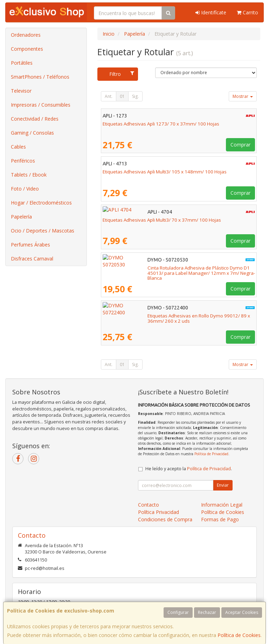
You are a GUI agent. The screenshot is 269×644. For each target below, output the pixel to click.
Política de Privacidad (211, 454)
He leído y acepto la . (189, 469)
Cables (18, 147)
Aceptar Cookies (242, 612)
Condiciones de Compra (165, 519)
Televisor (21, 91)
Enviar (223, 485)
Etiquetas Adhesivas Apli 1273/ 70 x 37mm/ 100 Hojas (161, 124)
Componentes (27, 49)
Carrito (247, 12)
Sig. (135, 96)
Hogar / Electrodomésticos (41, 203)
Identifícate (211, 12)
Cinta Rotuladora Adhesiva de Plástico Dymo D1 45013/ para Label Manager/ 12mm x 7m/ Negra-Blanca (174, 270)
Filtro (122, 74)
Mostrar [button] (243, 96)
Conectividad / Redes (35, 119)
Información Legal (222, 505)
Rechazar (207, 612)
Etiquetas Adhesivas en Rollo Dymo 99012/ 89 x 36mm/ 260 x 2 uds (176, 316)
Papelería (21, 217)
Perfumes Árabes (30, 245)
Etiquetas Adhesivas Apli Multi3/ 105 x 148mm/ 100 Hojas (165, 172)
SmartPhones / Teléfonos (40, 77)
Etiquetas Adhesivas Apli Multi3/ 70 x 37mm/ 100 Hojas (162, 220)
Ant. (109, 96)
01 (122, 96)
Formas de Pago (220, 519)
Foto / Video (25, 189)
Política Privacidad (158, 512)
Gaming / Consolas (32, 133)
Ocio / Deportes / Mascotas (43, 231)
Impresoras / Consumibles (41, 105)
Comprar (240, 145)
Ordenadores (26, 35)
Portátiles (22, 63)
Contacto (149, 505)
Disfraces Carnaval (32, 259)
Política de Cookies (239, 635)
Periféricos (23, 161)
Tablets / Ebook (29, 175)
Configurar (178, 612)
